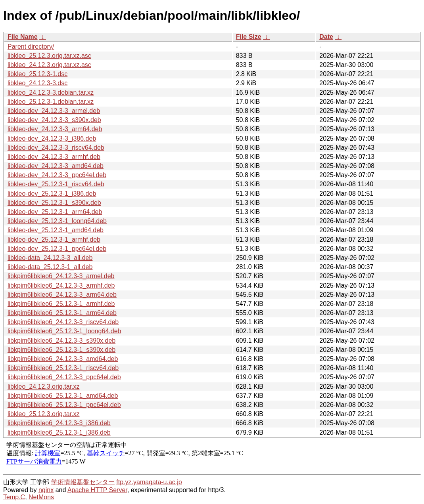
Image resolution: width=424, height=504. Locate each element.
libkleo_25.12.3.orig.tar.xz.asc (49, 56)
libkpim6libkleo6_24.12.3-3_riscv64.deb (63, 322)
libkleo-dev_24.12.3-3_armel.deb (54, 111)
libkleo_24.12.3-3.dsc (37, 83)
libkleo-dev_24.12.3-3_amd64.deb (56, 166)
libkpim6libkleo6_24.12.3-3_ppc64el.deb (64, 377)
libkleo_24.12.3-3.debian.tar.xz (51, 93)
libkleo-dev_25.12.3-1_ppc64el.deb (57, 249)
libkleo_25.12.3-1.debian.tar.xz (51, 102)
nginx (46, 490)
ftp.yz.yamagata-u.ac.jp (149, 482)
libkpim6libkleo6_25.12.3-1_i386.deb (59, 432)
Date (326, 37)
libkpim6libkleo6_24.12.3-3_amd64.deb (63, 359)
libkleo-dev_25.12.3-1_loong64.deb (57, 221)
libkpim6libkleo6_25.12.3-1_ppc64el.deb (64, 405)
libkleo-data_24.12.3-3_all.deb (50, 258)
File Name (23, 37)
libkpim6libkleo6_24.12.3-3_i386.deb (59, 423)
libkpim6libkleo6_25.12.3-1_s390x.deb (61, 350)
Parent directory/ (31, 47)
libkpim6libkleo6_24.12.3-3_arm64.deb (62, 295)
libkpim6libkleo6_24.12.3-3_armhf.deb (61, 285)
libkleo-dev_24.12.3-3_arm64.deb (55, 129)
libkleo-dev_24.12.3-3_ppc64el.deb (57, 175)
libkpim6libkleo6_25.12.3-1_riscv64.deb (63, 368)
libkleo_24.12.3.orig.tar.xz (43, 387)
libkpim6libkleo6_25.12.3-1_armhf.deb (61, 304)
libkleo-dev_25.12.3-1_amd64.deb (56, 230)
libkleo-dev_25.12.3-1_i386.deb (52, 194)
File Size (249, 37)
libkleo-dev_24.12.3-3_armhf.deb (54, 157)
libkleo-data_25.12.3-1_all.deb (50, 267)
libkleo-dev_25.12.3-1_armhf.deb (54, 240)
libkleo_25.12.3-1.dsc (37, 74)
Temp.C (14, 497)
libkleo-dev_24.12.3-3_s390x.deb (54, 120)
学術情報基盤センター (83, 482)
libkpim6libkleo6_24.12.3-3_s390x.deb (61, 341)
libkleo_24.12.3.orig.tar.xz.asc (49, 65)
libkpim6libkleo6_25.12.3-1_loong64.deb (64, 331)
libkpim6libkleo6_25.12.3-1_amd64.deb (63, 396)
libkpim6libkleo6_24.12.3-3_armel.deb (61, 276)
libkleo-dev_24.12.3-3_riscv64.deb (56, 148)
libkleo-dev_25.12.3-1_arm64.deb (55, 212)
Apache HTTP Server (97, 490)
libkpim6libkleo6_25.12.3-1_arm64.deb (62, 313)
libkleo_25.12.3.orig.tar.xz (43, 414)
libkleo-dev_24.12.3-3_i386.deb (52, 138)
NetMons (41, 497)
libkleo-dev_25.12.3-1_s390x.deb (54, 203)
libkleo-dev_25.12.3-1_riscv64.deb (56, 184)
